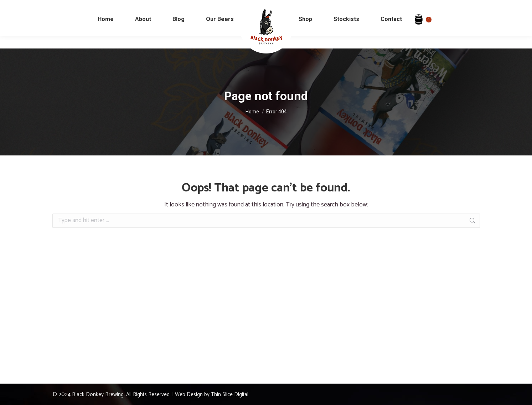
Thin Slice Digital (230, 394)
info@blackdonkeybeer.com (50, 7)
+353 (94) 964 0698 (114, 7)
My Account (499, 7)
